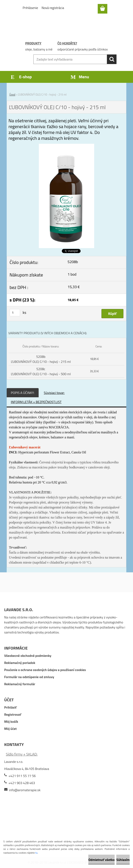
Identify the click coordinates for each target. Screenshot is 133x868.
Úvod (12, 95)
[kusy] (15, 313)
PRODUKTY (33, 43)
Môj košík (11, 722)
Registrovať (13, 714)
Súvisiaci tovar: (54, 393)
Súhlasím (123, 860)
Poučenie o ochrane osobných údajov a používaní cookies (45, 670)
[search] (112, 59)
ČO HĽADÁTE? (67, 43)
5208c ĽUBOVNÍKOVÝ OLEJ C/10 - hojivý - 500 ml (41, 371)
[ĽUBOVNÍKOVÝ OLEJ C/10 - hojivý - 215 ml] (66, 146)
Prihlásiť (10, 707)
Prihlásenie (30, 8)
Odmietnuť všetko (101, 860)
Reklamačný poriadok (20, 663)
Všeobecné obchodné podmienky (28, 656)
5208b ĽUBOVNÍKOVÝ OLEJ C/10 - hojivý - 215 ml (41, 359)
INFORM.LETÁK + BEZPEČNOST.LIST (36, 402)
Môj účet (10, 729)
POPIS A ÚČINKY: (23, 393)
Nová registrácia (53, 8)
